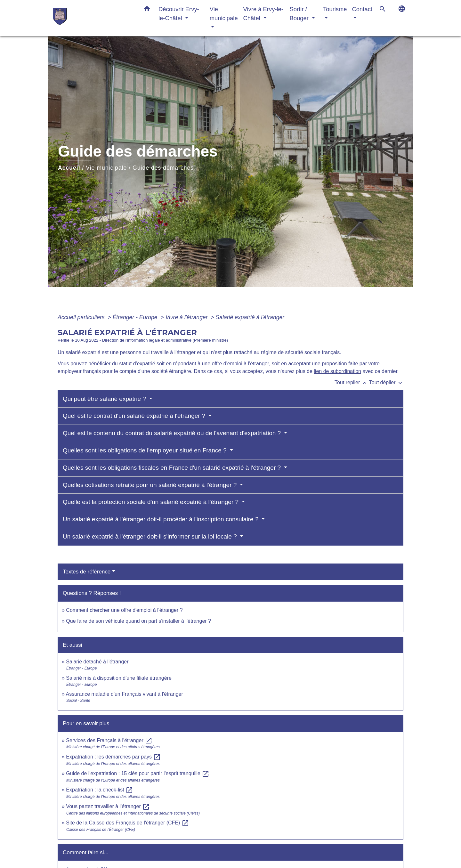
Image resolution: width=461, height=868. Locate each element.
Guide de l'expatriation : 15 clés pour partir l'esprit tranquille (138, 773)
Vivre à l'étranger (187, 317)
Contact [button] (362, 9)
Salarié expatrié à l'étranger (250, 317)
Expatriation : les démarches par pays (113, 757)
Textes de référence (87, 572)
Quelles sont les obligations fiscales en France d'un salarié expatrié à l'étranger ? (173, 468)
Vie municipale (106, 168)
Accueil (69, 168)
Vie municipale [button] (224, 14)
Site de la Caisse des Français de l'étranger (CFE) (128, 823)
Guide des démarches (163, 168)
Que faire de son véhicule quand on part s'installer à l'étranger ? (138, 621)
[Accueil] (93, 18)
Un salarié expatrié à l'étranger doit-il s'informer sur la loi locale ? (151, 536)
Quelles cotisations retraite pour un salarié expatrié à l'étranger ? (151, 485)
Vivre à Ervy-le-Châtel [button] (263, 14)
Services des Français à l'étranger (109, 740)
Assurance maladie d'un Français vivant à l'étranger (124, 694)
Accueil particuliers (82, 317)
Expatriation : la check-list (100, 790)
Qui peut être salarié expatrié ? (105, 399)
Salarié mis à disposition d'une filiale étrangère (119, 678)
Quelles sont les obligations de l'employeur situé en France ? (146, 450)
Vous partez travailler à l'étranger (108, 806)
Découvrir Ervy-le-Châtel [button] (179, 14)
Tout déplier (386, 382)
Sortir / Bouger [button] (300, 14)
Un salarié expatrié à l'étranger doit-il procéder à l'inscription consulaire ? (162, 519)
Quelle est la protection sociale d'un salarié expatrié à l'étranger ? (151, 502)
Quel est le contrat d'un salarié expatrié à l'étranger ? (135, 416)
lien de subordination (337, 371)
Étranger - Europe (136, 317)
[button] (147, 10)
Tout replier (352, 382)
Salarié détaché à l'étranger (97, 662)
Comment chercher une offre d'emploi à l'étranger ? (124, 610)
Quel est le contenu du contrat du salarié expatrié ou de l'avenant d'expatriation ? (173, 433)
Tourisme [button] (335, 9)
